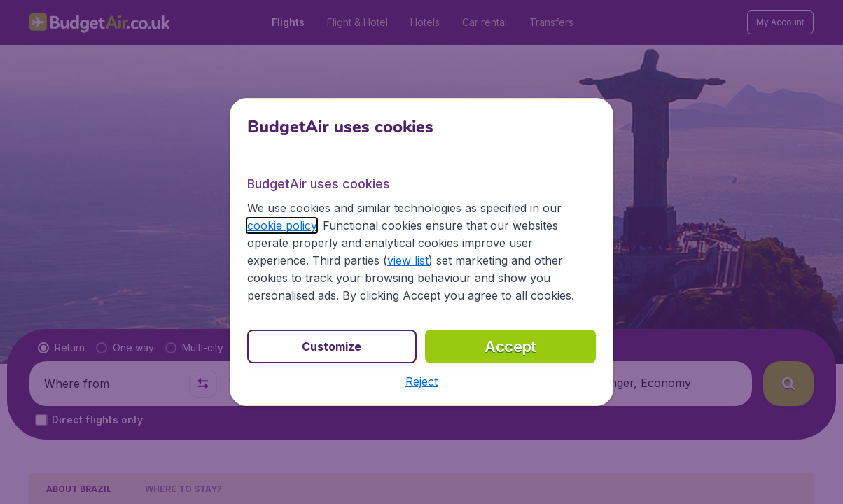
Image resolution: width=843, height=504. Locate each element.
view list (408, 260)
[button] (421, 381)
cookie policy (282, 225)
